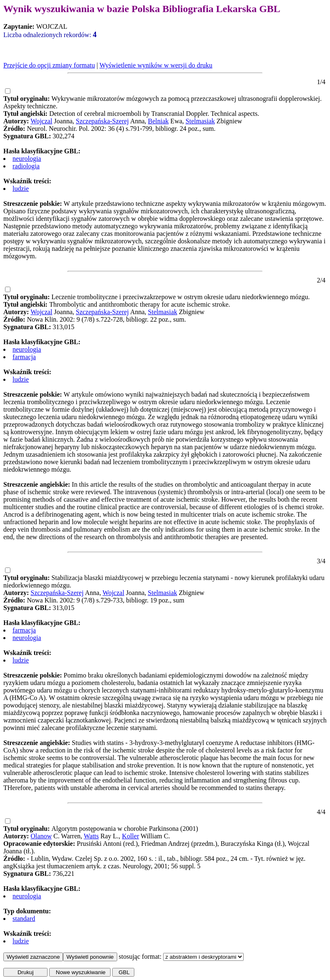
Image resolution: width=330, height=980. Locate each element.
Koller (130, 836)
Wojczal (41, 121)
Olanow (41, 836)
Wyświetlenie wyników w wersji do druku (156, 65)
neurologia (27, 159)
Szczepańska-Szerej (102, 121)
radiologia (26, 166)
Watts (91, 836)
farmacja (24, 357)
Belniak (159, 121)
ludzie (21, 189)
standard (24, 919)
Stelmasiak (200, 121)
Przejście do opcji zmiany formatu (49, 65)
